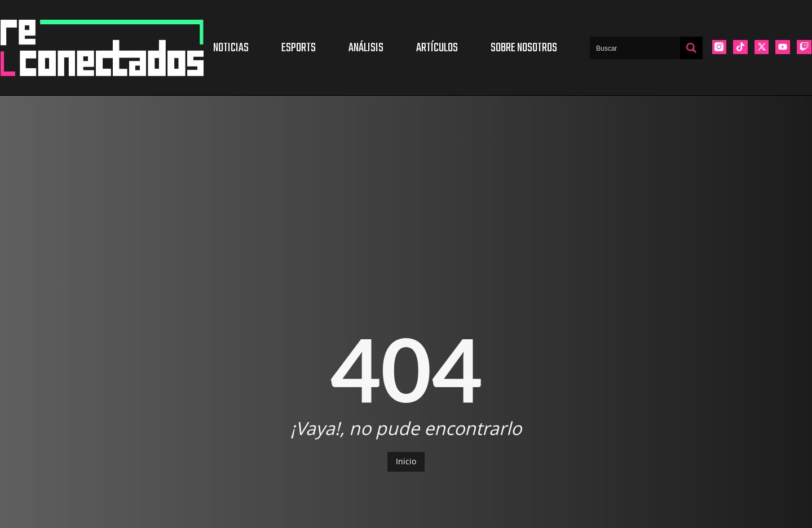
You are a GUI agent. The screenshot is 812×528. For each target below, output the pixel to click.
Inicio (406, 461)
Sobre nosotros (524, 48)
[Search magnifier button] (691, 48)
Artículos (437, 48)
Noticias (231, 48)
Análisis (366, 48)
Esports (299, 48)
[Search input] (636, 48)
